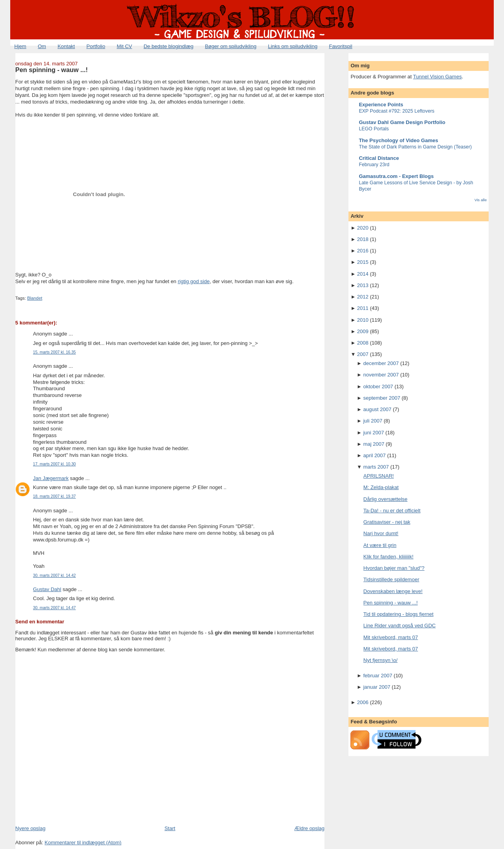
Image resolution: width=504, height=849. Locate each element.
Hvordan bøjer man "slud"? (394, 568)
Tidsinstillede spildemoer (391, 579)
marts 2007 (376, 467)
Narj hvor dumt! (381, 533)
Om (42, 46)
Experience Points (381, 105)
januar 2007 (377, 687)
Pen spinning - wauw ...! (52, 70)
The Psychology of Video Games (398, 140)
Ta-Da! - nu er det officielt (392, 511)
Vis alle (481, 200)
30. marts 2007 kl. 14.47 (55, 608)
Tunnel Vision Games (437, 77)
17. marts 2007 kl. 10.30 (55, 464)
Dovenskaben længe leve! (393, 591)
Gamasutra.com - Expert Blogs (396, 176)
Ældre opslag (309, 828)
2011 (363, 308)
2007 (363, 354)
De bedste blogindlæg (169, 46)
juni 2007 (373, 433)
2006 (363, 702)
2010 (363, 320)
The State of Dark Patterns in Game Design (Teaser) (415, 147)
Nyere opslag (31, 828)
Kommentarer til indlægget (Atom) (83, 843)
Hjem (20, 46)
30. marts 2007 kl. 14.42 (55, 576)
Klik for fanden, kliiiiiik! (388, 557)
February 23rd (374, 165)
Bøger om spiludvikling (231, 46)
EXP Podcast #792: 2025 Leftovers (397, 111)
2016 (363, 251)
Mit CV (124, 46)
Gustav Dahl (47, 589)
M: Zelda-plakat (381, 487)
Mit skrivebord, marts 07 (391, 637)
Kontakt (66, 46)
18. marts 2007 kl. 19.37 (55, 496)
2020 (363, 228)
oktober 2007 (378, 386)
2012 (363, 297)
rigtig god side (194, 281)
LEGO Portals (374, 129)
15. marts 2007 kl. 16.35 (55, 352)
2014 (363, 274)
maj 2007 (373, 444)
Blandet (35, 298)
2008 (363, 343)
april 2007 (374, 455)
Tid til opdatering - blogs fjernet (398, 614)
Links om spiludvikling (293, 46)
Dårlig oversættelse (385, 499)
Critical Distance (379, 158)
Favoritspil (340, 46)
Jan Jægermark (51, 478)
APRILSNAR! (379, 476)
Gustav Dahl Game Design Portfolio (402, 122)
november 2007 (381, 375)
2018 (363, 239)
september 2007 (382, 398)
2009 (363, 331)
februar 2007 (378, 676)
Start (170, 828)
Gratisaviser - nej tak (387, 522)
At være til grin (380, 545)
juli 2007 (372, 421)
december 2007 (381, 363)
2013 (363, 285)
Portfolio (96, 46)
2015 (363, 262)
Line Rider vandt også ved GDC (400, 626)
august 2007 (377, 409)
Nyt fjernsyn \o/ (381, 660)
